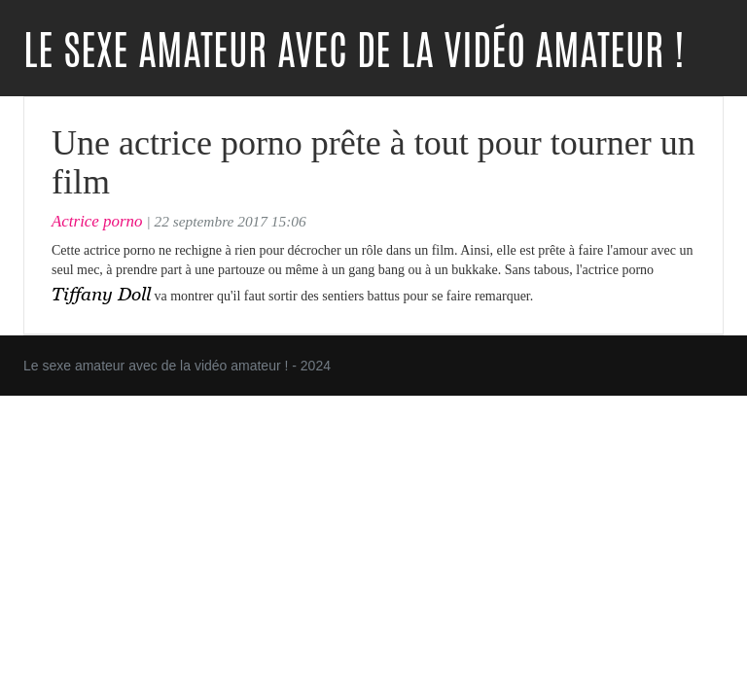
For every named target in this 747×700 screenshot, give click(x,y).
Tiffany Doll (101, 293)
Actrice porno (97, 221)
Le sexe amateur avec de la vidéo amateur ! (354, 50)
